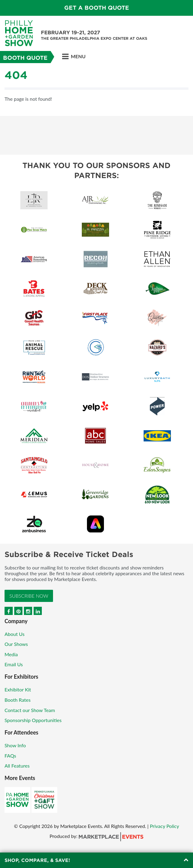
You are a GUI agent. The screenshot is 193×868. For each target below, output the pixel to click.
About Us (15, 634)
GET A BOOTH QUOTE (97, 8)
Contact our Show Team (30, 710)
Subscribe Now (29, 596)
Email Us (14, 664)
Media (11, 654)
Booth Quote (25, 58)
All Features (17, 766)
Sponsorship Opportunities (33, 720)
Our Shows (16, 644)
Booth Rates (18, 700)
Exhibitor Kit (18, 689)
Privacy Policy (164, 826)
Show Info (15, 745)
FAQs (10, 756)
